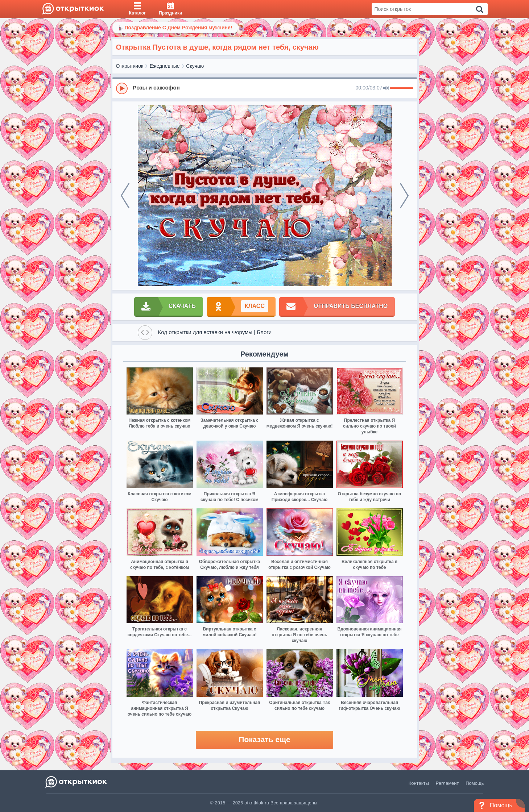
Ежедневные (165, 66)
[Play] (122, 88)
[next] (404, 196)
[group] (265, 88)
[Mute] (386, 88)
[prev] (125, 196)
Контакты (419, 783)
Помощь (475, 783)
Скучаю (195, 66)
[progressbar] (402, 88)
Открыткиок (130, 66)
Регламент (447, 783)
